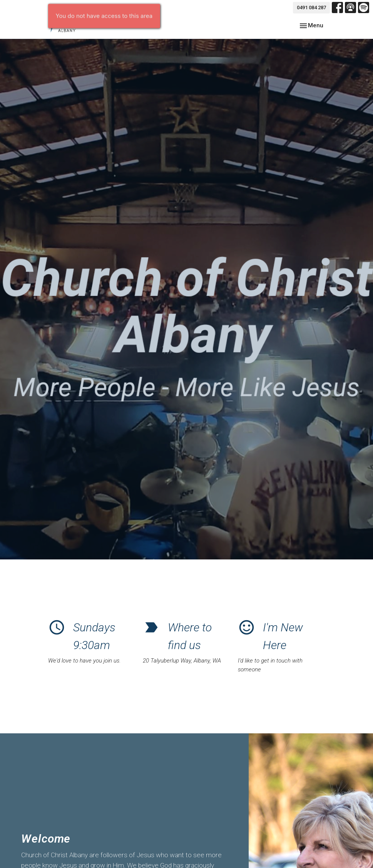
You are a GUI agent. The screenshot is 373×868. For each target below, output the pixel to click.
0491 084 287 (311, 8)
